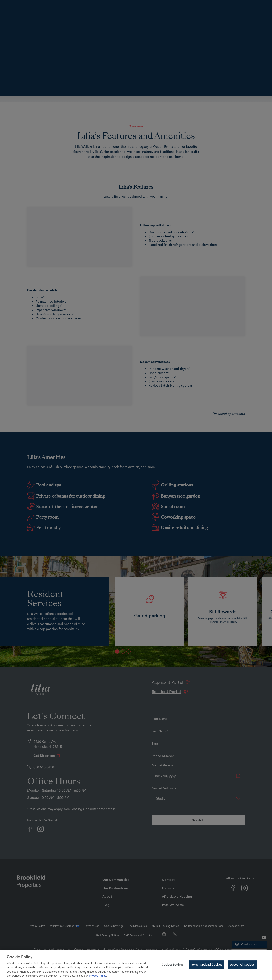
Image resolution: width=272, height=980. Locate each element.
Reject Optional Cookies (207, 964)
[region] (136, 965)
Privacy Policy (98, 976)
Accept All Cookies (242, 964)
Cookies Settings (173, 964)
